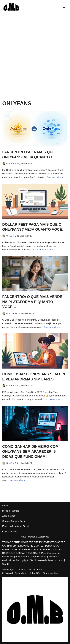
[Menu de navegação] (64, 7)
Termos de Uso (51, 573)
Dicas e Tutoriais (11, 511)
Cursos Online (9, 531)
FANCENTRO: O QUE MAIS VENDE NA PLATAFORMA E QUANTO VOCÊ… (32, 302)
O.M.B (9, 163)
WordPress (43, 537)
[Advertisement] (35, 50)
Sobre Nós (35, 573)
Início (5, 506)
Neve (24, 537)
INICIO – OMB (35, 569)
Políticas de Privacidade (14, 573)
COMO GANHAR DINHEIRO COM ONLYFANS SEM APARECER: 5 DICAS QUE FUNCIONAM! (30, 452)
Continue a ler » (55, 177)
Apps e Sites (9, 516)
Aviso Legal (8, 569)
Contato (21, 569)
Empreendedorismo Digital (16, 526)
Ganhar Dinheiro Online (14, 521)
